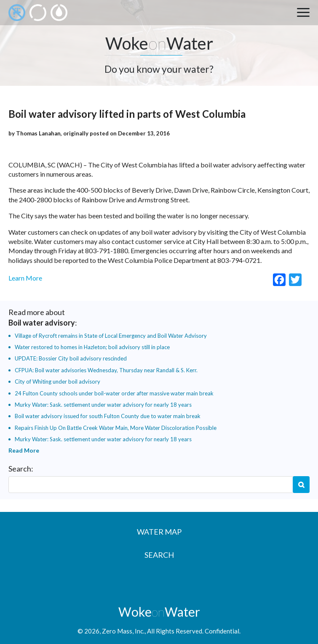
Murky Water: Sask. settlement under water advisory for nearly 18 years (103, 405)
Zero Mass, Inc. (123, 631)
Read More (24, 450)
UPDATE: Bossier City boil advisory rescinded (71, 358)
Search (301, 485)
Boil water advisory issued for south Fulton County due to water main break (108, 416)
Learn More (25, 278)
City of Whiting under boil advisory (57, 382)
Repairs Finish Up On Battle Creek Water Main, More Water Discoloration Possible (116, 428)
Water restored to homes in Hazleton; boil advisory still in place (92, 347)
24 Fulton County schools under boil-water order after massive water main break (114, 393)
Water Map (159, 532)
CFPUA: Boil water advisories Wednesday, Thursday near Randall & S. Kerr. (106, 370)
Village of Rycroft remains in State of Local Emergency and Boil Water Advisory (111, 336)
